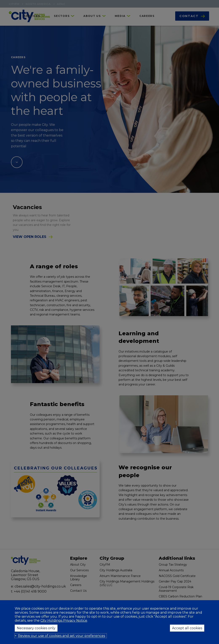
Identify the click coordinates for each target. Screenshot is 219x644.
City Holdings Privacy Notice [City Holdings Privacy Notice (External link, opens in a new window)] (64, 621)
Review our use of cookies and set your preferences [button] (61, 636)
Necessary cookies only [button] (36, 628)
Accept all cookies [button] (187, 628)
